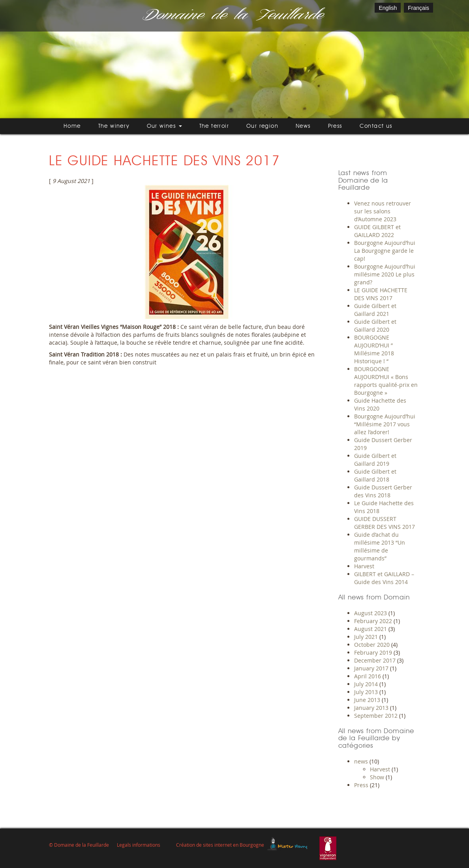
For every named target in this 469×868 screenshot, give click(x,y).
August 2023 (371, 613)
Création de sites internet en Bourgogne (220, 845)
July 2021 (366, 637)
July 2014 (366, 684)
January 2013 (371, 708)
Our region (262, 126)
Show (377, 777)
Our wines (164, 126)
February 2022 (373, 621)
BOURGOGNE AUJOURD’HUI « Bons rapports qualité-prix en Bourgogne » (386, 381)
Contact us (376, 126)
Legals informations (139, 845)
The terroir (214, 126)
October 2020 (372, 645)
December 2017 (375, 660)
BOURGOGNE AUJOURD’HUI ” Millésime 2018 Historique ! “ (374, 349)
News (303, 126)
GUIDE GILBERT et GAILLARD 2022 (377, 231)
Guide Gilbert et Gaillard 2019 (375, 460)
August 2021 (371, 629)
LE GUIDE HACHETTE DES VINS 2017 (381, 294)
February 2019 (373, 652)
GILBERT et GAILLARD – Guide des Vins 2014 (384, 578)
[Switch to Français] (418, 8)
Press (335, 126)
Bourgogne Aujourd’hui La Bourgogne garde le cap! (385, 251)
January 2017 (371, 668)
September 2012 (376, 716)
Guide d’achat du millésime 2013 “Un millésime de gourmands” (380, 546)
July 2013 (366, 692)
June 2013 (367, 700)
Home (72, 126)
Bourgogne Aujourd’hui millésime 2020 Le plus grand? (385, 274)
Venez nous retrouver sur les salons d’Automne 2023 (383, 211)
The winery (114, 126)
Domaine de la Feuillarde (232, 16)
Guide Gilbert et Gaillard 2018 (375, 475)
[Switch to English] (388, 8)
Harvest (364, 566)
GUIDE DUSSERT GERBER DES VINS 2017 (385, 523)
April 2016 (368, 676)
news (361, 761)
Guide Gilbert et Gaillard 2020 (375, 326)
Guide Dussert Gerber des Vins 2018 (383, 491)
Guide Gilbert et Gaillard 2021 (375, 310)
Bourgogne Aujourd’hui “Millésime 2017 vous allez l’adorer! (385, 424)
